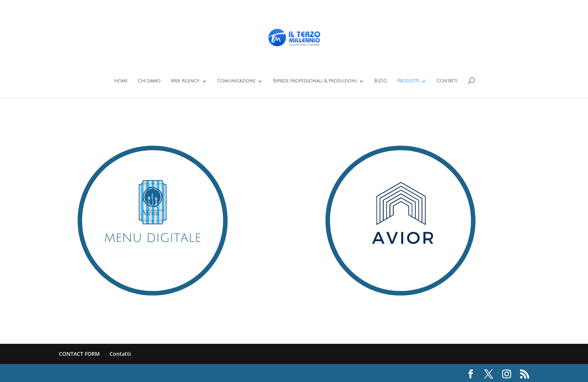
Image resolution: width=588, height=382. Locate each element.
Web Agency (185, 81)
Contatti (447, 81)
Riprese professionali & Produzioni (315, 81)
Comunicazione (236, 81)
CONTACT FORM (79, 354)
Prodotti (408, 81)
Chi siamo (149, 81)
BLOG (381, 81)
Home (121, 81)
